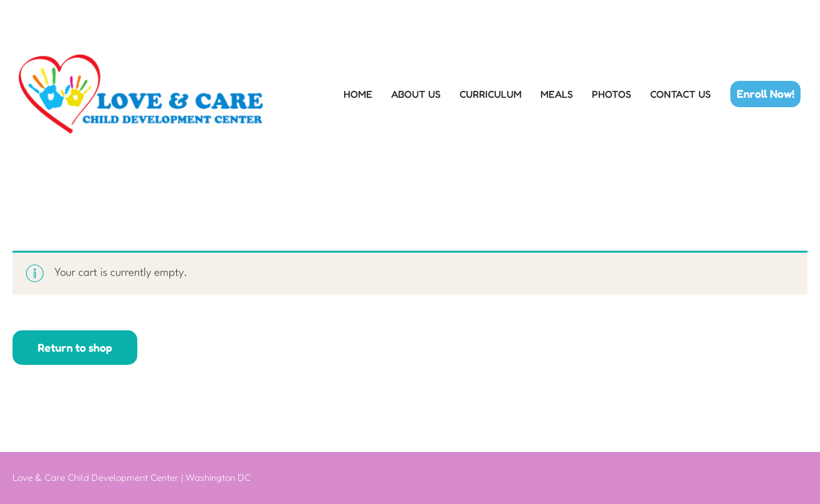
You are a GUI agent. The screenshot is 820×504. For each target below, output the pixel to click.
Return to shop (75, 347)
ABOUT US (416, 94)
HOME (358, 94)
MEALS (557, 94)
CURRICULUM (491, 94)
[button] (765, 94)
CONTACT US (681, 94)
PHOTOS (612, 94)
